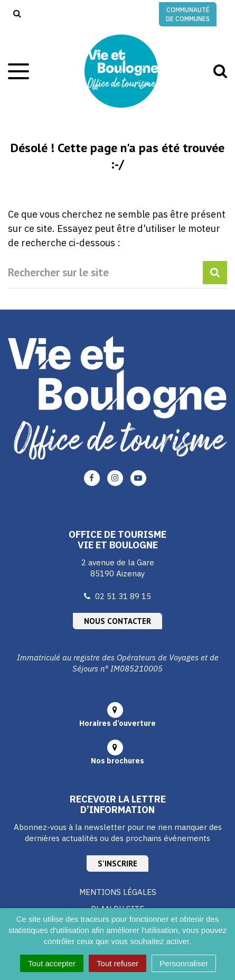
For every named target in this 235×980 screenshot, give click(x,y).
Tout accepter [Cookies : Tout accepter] (52, 963)
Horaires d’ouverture (117, 723)
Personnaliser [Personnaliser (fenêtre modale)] (184, 963)
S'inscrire (117, 864)
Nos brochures (117, 761)
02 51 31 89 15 (123, 596)
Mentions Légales (118, 892)
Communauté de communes (188, 14)
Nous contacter (117, 621)
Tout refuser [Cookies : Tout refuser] (117, 963)
